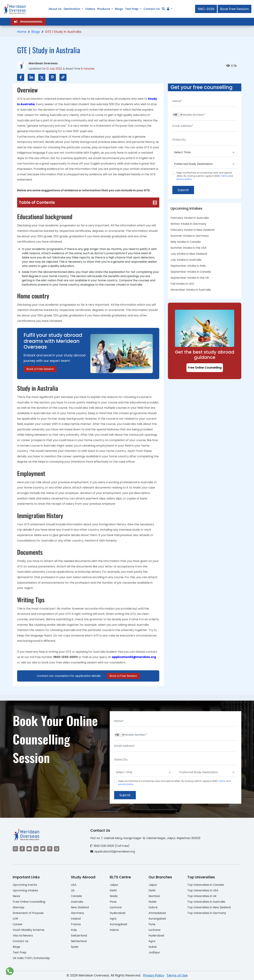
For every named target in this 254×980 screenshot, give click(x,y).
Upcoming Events (25, 885)
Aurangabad (118, 924)
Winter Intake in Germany (188, 224)
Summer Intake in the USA (189, 248)
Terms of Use (177, 975)
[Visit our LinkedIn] (36, 849)
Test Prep (19, 952)
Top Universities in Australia (206, 902)
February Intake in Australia (190, 218)
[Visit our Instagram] (15, 849)
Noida (114, 896)
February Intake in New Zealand (192, 230)
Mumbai (154, 896)
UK (73, 890)
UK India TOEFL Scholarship (31, 958)
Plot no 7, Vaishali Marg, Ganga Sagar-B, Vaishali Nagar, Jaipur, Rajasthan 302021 (145, 838)
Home (22, 32)
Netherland (79, 941)
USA (74, 885)
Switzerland (79, 936)
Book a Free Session (40, 369)
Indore (114, 930)
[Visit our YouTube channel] (29, 849)
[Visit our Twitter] (43, 849)
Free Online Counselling (205, 368)
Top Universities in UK (202, 896)
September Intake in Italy (188, 266)
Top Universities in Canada (206, 885)
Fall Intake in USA (182, 284)
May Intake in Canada (186, 242)
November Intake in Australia (191, 290)
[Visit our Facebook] (22, 849)
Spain (75, 947)
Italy (74, 930)
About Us (55, 9)
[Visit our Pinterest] (50, 849)
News (16, 896)
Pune (113, 902)
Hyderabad (117, 913)
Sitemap (19, 907)
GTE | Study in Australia (63, 32)
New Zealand (80, 907)
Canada (76, 896)
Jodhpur (154, 952)
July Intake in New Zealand (189, 254)
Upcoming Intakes (25, 890)
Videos (90, 9)
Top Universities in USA (203, 890)
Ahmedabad (157, 913)
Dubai (152, 947)
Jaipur (114, 885)
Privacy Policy (154, 975)
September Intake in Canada (191, 272)
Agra (113, 919)
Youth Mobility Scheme (28, 930)
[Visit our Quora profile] (57, 849)
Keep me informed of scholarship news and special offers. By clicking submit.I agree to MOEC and (205, 176)
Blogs (36, 32)
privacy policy (184, 179)
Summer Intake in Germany (190, 236)
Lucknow (116, 907)
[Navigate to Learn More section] (168, 9)
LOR (15, 919)
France (76, 924)
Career (18, 924)
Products (104, 9)
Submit (183, 190)
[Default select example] (205, 152)
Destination (72, 9)
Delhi (113, 890)
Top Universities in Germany (207, 913)
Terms (225, 176)
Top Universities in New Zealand (209, 907)
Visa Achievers (23, 936)
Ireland (76, 919)
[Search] (163, 9)
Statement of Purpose (28, 913)
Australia (77, 902)
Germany (78, 913)
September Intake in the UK (190, 278)
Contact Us (21, 941)
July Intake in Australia (186, 260)
